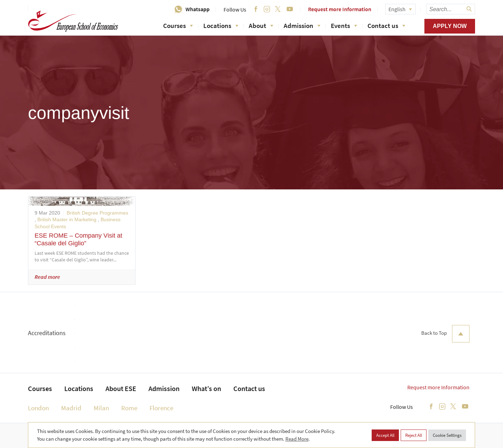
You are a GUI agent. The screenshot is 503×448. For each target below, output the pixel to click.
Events (344, 26)
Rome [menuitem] (129, 408)
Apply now (450, 26)
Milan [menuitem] (101, 408)
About (261, 26)
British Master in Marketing (67, 219)
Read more (47, 277)
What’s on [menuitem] (206, 388)
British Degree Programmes (97, 213)
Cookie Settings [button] (447, 435)
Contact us (386, 26)
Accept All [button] (385, 435)
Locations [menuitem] (79, 388)
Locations (221, 26)
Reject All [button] (414, 435)
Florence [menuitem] (161, 408)
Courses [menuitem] (40, 388)
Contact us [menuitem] (249, 388)
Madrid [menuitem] (71, 408)
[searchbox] (451, 9)
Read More (297, 439)
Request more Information (340, 9)
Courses (178, 26)
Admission (302, 26)
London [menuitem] (38, 408)
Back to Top (445, 334)
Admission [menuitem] (164, 388)
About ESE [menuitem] (121, 388)
